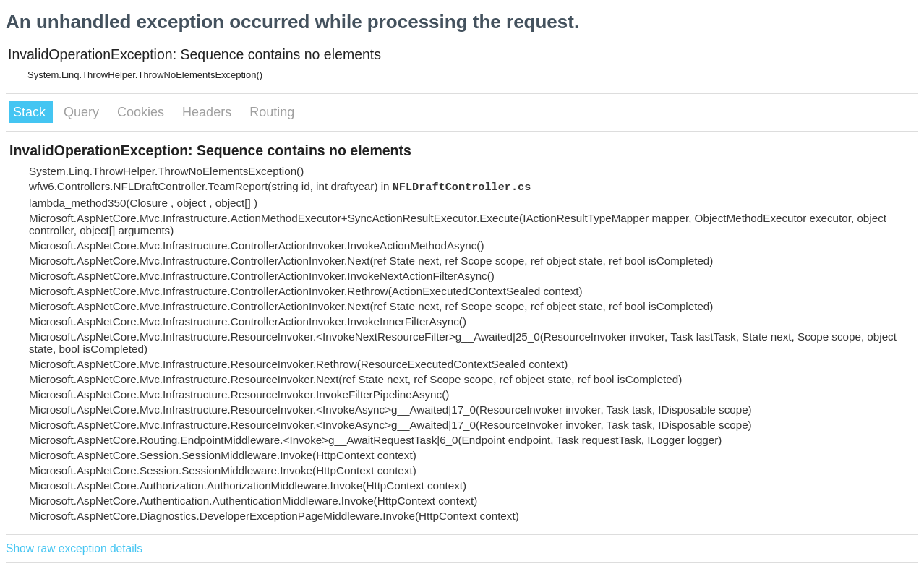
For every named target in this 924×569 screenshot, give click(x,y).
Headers (209, 112)
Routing (272, 112)
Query (83, 112)
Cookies (142, 112)
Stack (31, 112)
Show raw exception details (74, 548)
